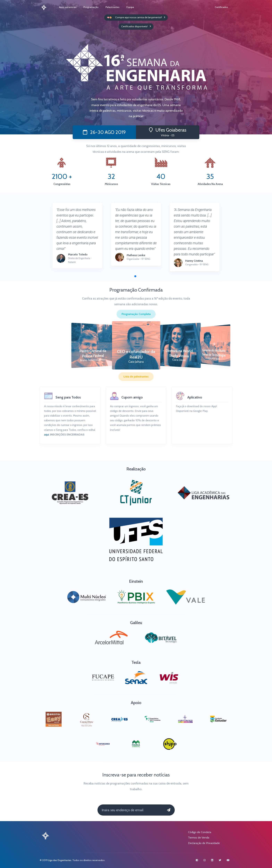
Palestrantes (112, 7)
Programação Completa (136, 314)
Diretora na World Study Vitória (179, 353)
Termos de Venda (199, 838)
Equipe (130, 7)
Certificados (221, 7)
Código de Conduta (200, 832)
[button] (135, 276)
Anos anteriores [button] (68, 7)
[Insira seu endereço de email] (130, 810)
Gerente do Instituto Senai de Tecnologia (214, 353)
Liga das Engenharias (60, 860)
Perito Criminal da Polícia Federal (93, 353)
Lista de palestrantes (136, 377)
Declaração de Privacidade (204, 843)
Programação (91, 7)
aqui (46, 435)
